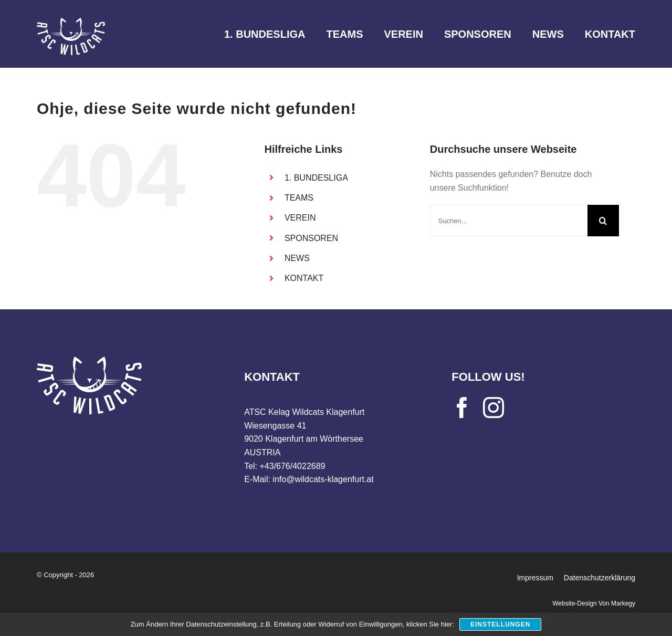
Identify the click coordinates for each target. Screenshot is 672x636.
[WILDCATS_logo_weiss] (71, 22)
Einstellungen (500, 624)
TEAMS (299, 198)
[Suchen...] (509, 221)
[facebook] (462, 408)
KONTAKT (304, 278)
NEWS (297, 258)
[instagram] (493, 408)
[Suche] (603, 221)
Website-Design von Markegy (594, 603)
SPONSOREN (311, 238)
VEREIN (300, 218)
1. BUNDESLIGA (316, 178)
